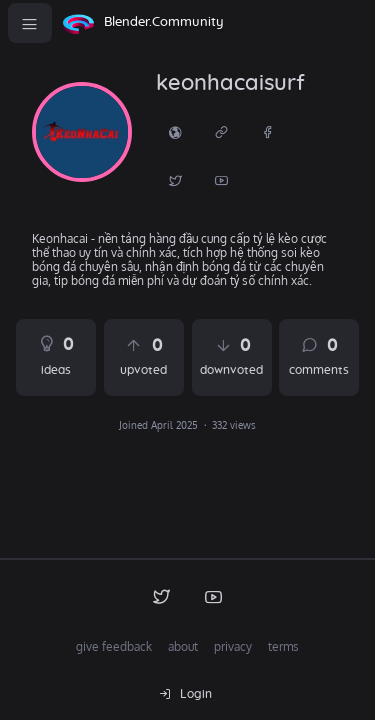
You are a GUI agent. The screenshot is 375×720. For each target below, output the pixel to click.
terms (283, 646)
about (183, 646)
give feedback (114, 646)
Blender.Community (164, 22)
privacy (233, 646)
